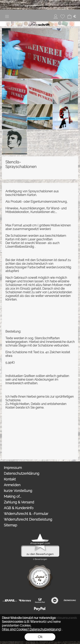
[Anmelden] (56, 16)
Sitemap (10, 525)
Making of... (12, 496)
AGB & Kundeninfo (19, 508)
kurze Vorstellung (18, 491)
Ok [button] (40, 637)
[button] (7, 16)
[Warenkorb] (69, 16)
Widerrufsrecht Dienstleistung (28, 519)
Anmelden (12, 485)
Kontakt (10, 479)
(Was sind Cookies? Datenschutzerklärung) (31, 629)
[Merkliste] (62, 16)
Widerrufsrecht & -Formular (26, 514)
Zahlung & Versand (19, 502)
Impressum (13, 468)
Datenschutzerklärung (22, 473)
